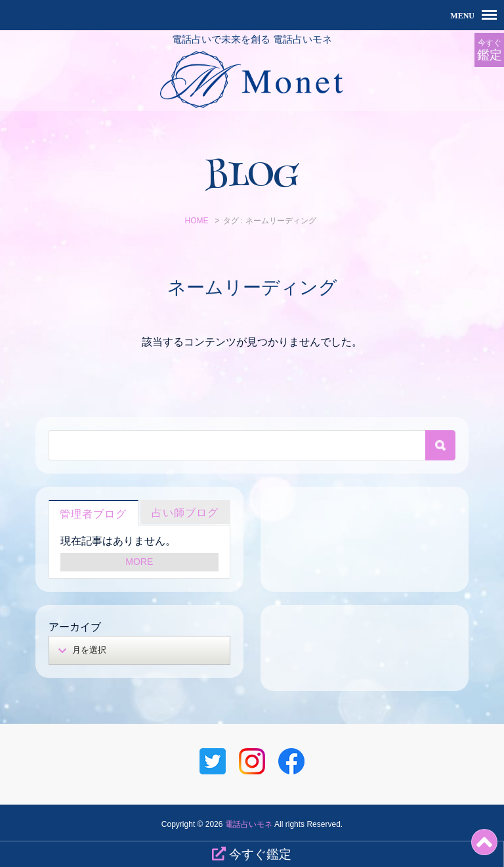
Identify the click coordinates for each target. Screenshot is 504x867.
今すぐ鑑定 (252, 854)
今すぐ (489, 50)
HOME (196, 221)
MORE (139, 562)
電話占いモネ (249, 824)
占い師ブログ (185, 513)
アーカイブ (75, 627)
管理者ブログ (93, 514)
